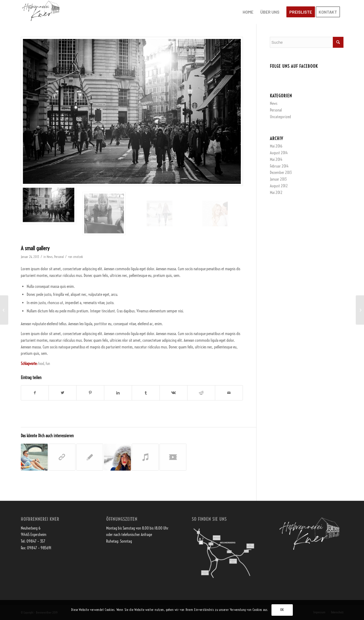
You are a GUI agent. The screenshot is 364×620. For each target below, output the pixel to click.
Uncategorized (280, 117)
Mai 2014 (276, 159)
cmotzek (78, 257)
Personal (59, 257)
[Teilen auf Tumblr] (146, 393)
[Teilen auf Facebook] (35, 393)
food (41, 364)
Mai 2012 (276, 192)
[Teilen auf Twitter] (63, 393)
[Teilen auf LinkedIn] (118, 393)
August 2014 (279, 153)
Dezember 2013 (281, 172)
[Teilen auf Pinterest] (90, 393)
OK (282, 610)
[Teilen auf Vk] (173, 393)
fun (48, 364)
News (50, 257)
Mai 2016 (276, 146)
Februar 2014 (279, 166)
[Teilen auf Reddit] (201, 393)
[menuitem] (248, 12)
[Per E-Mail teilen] (229, 393)
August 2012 (279, 186)
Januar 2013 (278, 179)
